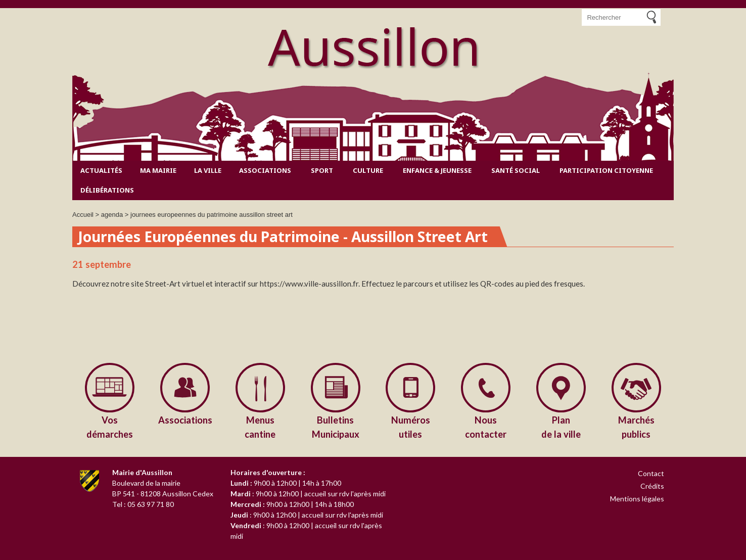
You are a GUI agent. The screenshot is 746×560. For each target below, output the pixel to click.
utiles (411, 426)
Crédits (652, 486)
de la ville (561, 426)
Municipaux (335, 426)
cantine (261, 426)
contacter (486, 426)
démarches (110, 426)
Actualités (101, 170)
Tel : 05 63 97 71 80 (143, 504)
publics (636, 426)
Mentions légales (637, 499)
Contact (651, 473)
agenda (112, 215)
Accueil (83, 215)
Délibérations (107, 190)
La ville (208, 170)
